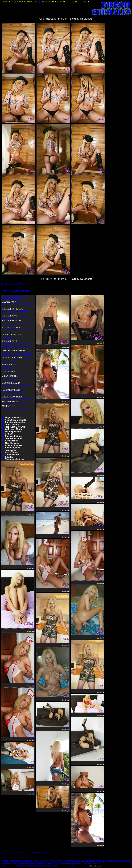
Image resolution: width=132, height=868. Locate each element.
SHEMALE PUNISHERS (12, 309)
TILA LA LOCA (9, 371)
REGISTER (88, 2)
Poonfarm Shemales (15, 422)
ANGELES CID (8, 406)
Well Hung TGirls (13, 429)
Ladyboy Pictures (14, 445)
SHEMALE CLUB (10, 341)
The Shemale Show (15, 459)
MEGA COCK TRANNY (12, 327)
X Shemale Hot (12, 455)
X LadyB (9, 457)
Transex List (11, 450)
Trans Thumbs (12, 425)
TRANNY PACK (9, 302)
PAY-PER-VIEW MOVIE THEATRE (20, 2)
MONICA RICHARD (11, 383)
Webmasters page (95, 866)
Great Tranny (12, 441)
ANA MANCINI (9, 364)
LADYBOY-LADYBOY (12, 357)
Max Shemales (12, 443)
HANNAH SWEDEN (11, 390)
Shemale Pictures (14, 436)
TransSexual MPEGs (15, 427)
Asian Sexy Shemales (16, 420)
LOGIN (74, 2)
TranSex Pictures (14, 438)
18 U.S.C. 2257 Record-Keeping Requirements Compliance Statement (25, 852)
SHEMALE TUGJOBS (11, 320)
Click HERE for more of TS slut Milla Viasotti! (66, 19)
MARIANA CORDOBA (12, 397)
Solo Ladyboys (13, 448)
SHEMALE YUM (9, 316)
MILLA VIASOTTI (10, 376)
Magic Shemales (13, 418)
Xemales (9, 434)
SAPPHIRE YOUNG (11, 401)
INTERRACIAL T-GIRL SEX (14, 350)
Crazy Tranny (12, 452)
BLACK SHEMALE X (11, 334)
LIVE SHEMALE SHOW (54, 2)
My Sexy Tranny (13, 431)
